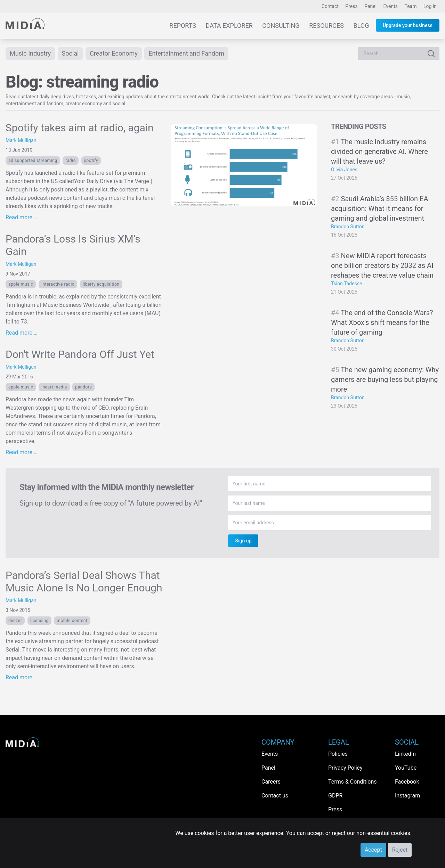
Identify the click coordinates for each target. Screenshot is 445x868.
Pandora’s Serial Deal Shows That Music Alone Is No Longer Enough (84, 582)
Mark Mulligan (21, 140)
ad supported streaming (33, 161)
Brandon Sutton (348, 227)
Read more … (22, 217)
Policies (338, 754)
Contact (330, 6)
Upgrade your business (408, 25)
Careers (271, 782)
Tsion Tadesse (347, 284)
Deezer (15, 621)
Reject (400, 850)
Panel (370, 6)
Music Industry (30, 53)
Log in (430, 6)
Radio (71, 161)
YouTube (406, 768)
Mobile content (72, 621)
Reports (183, 26)
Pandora (83, 387)
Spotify (91, 161)
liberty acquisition (101, 284)
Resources (326, 26)
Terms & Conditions (353, 782)
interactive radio (58, 284)
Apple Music (21, 284)
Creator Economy (114, 53)
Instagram (407, 796)
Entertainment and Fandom (186, 53)
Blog (361, 26)
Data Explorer (229, 26)
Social (70, 53)
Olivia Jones (344, 170)
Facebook (407, 782)
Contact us (275, 796)
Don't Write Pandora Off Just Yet (80, 354)
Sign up (243, 541)
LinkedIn (405, 754)
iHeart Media (54, 387)
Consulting (281, 26)
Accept (373, 850)
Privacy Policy (345, 768)
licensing (39, 621)
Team (411, 6)
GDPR (335, 796)
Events (391, 6)
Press (351, 6)
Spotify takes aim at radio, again (80, 128)
